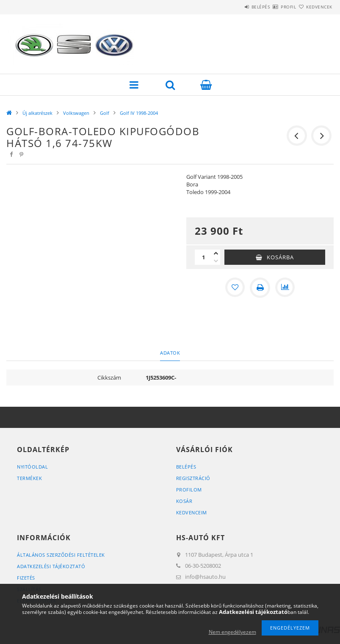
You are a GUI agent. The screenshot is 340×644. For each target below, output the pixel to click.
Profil (274, 7)
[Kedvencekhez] (235, 288)
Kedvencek (314, 7)
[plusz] (216, 253)
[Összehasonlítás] (285, 288)
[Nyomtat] (260, 288)
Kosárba (280, 257)
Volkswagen (76, 113)
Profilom (189, 490)
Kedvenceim (192, 512)
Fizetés (26, 578)
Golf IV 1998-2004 (139, 113)
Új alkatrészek (37, 113)
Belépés (236, 7)
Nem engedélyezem (232, 632)
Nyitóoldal (32, 467)
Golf (105, 113)
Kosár (184, 501)
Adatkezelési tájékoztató (51, 566)
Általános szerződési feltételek (61, 555)
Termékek (29, 478)
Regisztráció (193, 478)
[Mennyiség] (203, 257)
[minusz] (216, 261)
